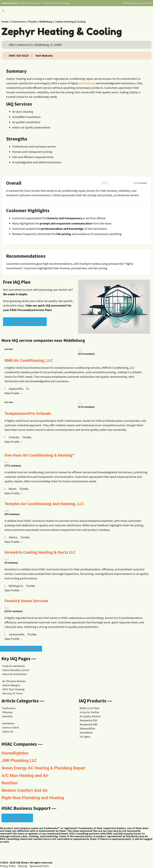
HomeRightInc (15, 753)
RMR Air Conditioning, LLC (29, 360)
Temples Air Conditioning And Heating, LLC (44, 504)
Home (5, 22)
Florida (33, 22)
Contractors (18, 22)
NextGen (10, 783)
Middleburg (46, 22)
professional (87, 83)
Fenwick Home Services (26, 601)
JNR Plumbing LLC (19, 760)
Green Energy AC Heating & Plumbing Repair (43, 768)
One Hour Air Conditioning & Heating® (39, 455)
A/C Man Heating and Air (25, 776)
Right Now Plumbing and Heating (33, 798)
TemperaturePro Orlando (28, 413)
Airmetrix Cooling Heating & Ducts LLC (40, 552)
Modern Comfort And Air (25, 790)
